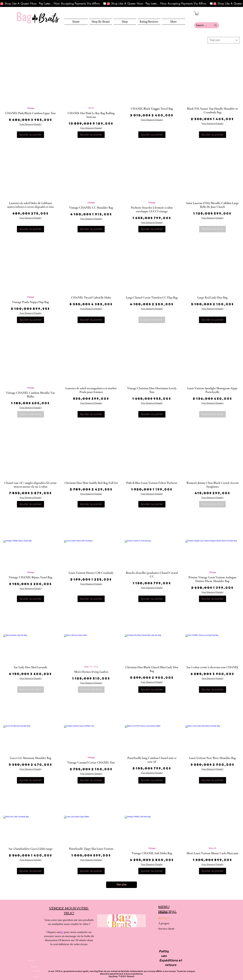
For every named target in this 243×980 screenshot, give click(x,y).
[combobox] (224, 40)
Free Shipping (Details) (31, 124)
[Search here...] (202, 25)
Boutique (164, 918)
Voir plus (121, 885)
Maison (163, 913)
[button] (125, 22)
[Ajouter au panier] (30, 135)
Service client (166, 929)
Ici (62, 932)
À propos (164, 923)
